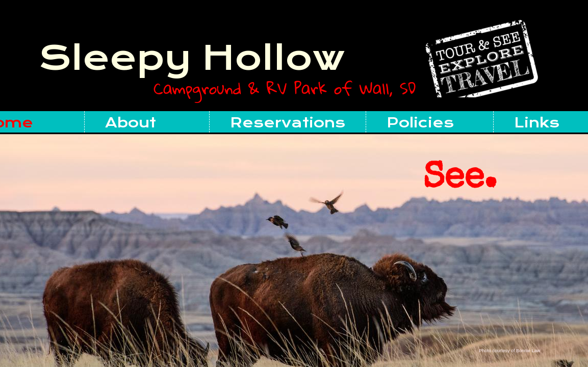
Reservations (288, 123)
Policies (420, 123)
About (131, 123)
